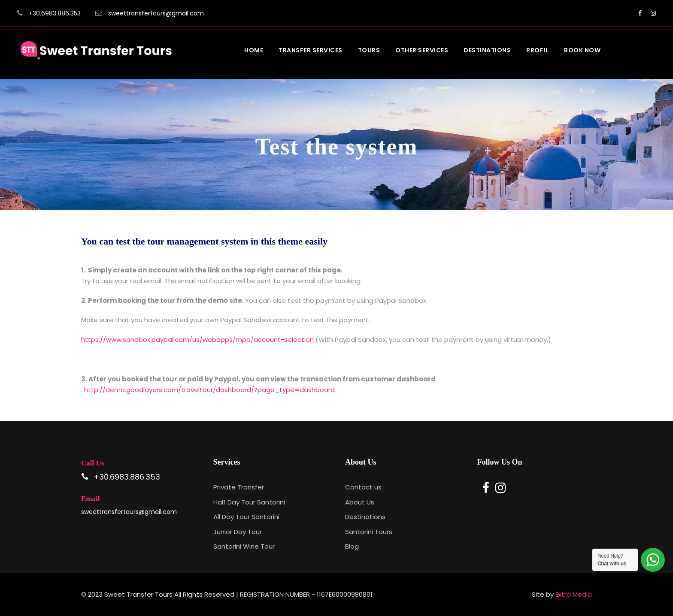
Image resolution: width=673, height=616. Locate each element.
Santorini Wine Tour (244, 546)
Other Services (422, 50)
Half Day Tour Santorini (249, 502)
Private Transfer (239, 487)
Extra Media (574, 594)
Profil (537, 50)
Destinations (487, 50)
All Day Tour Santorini (246, 517)
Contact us (363, 487)
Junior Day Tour (238, 532)
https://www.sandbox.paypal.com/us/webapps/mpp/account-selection (197, 340)
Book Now (582, 50)
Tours (369, 50)
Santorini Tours (369, 532)
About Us (360, 502)
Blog (352, 546)
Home (254, 50)
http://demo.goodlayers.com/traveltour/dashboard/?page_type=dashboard (210, 390)
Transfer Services (311, 50)
